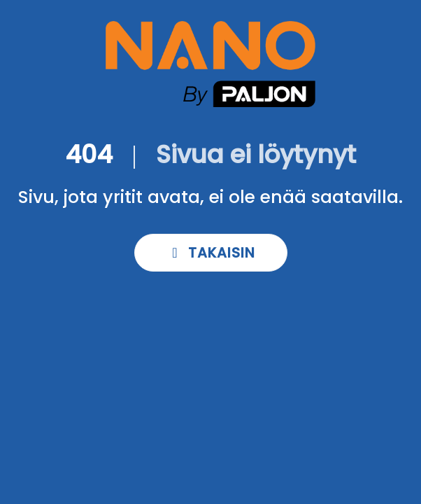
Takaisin (211, 253)
